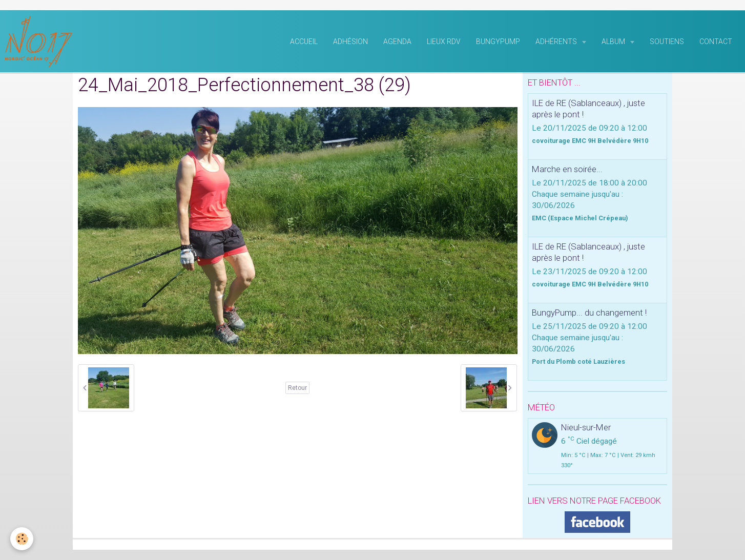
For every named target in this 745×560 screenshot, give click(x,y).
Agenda (397, 42)
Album (614, 42)
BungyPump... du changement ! (589, 313)
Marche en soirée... (567, 169)
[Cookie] (22, 539)
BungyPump (498, 42)
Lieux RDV (444, 42)
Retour (297, 388)
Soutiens (667, 42)
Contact (716, 42)
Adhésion (350, 42)
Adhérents (557, 42)
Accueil (304, 42)
